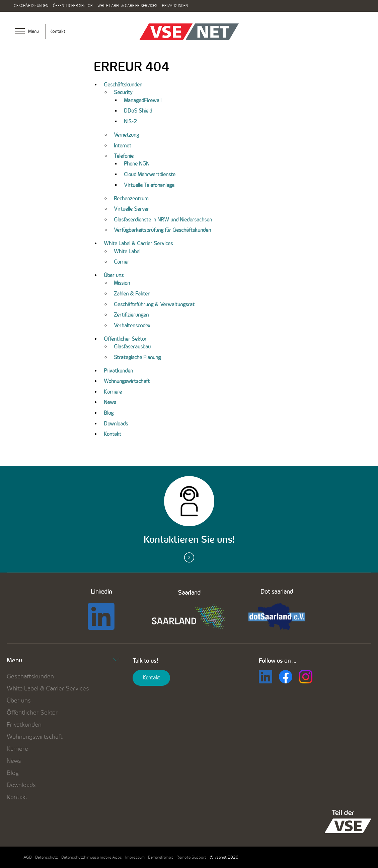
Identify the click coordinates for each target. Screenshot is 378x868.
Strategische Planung (137, 357)
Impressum (135, 857)
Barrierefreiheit (161, 857)
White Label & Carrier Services (127, 6)
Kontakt (57, 31)
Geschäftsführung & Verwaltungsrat (154, 304)
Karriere (113, 392)
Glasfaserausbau (132, 347)
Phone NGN (137, 164)
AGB (28, 857)
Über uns (114, 275)
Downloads (116, 424)
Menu (63, 660)
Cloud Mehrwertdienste (150, 174)
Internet (123, 146)
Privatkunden (175, 6)
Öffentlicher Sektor (73, 6)
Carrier (122, 262)
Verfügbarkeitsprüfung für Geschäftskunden (162, 230)
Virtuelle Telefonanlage (149, 185)
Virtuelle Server (131, 209)
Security (123, 92)
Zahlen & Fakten (132, 294)
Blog (109, 413)
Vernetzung (126, 135)
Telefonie (124, 156)
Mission (122, 283)
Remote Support (191, 857)
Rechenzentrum (131, 198)
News (110, 402)
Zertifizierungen (131, 315)
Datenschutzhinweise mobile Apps (92, 857)
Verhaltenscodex (132, 325)
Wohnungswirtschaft (127, 381)
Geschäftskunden (31, 6)
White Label (127, 251)
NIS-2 (130, 121)
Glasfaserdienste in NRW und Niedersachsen (163, 220)
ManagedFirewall (143, 100)
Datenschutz (47, 857)
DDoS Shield (138, 111)
